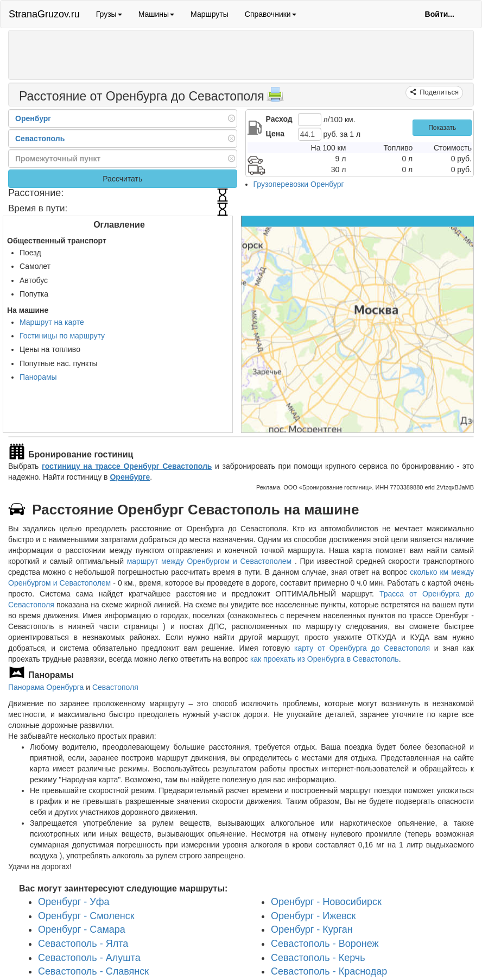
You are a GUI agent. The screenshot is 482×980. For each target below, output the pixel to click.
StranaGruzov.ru (44, 14)
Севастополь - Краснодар (329, 971)
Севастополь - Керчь (318, 958)
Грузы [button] (109, 14)
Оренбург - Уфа (74, 902)
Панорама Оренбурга (46, 687)
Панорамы (38, 377)
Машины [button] (156, 14)
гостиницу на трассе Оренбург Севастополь (127, 466)
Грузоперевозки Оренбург (299, 184)
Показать (442, 128)
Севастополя (115, 687)
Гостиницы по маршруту (62, 336)
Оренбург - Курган (312, 929)
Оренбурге (130, 477)
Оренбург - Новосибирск (326, 902)
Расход (279, 119)
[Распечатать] (275, 98)
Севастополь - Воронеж (325, 944)
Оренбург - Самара (82, 929)
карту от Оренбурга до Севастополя (362, 648)
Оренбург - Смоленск (86, 916)
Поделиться (438, 92)
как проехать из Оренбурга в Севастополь (325, 659)
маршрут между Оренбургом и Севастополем (211, 561)
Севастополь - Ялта (83, 944)
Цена (275, 134)
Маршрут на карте (52, 322)
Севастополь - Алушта (89, 958)
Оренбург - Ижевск (313, 916)
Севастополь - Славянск (93, 971)
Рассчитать (122, 179)
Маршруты (210, 14)
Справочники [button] (271, 14)
